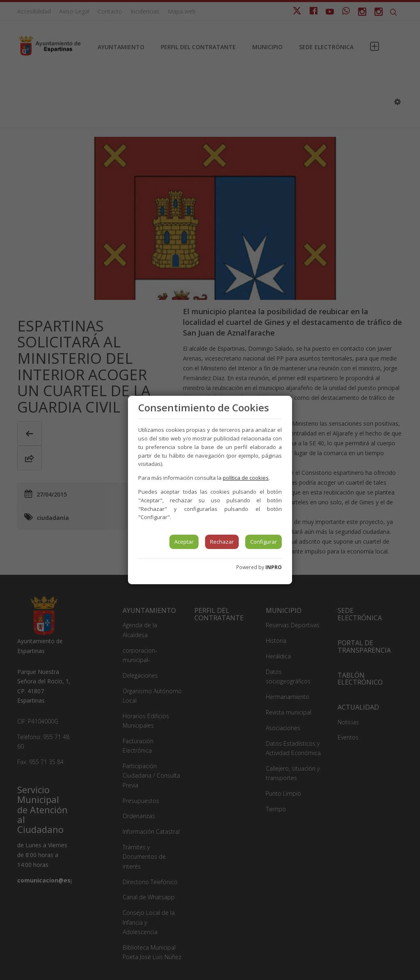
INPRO (274, 567)
